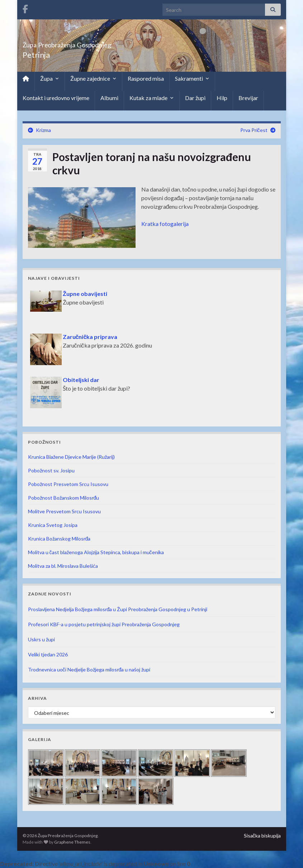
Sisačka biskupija (262, 836)
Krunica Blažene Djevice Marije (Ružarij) (71, 457)
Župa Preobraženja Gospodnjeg (94, 43)
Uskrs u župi (41, 639)
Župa (50, 79)
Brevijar (248, 98)
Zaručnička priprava (90, 337)
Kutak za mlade (152, 98)
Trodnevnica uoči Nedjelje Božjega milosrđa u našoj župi (89, 669)
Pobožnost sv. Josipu (51, 470)
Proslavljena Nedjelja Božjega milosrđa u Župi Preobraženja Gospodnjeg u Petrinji (118, 609)
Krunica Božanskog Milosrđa (59, 539)
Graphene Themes (72, 842)
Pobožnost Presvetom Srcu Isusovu (68, 484)
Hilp (222, 98)
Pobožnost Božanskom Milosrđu (64, 498)
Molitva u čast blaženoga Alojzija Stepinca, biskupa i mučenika (96, 552)
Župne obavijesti (85, 294)
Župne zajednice (93, 79)
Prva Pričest (254, 130)
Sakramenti (192, 79)
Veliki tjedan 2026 (48, 654)
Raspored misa (146, 78)
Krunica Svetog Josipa (53, 525)
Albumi (109, 98)
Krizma (43, 130)
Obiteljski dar (81, 380)
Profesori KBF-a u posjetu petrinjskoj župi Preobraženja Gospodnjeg (104, 624)
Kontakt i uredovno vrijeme (56, 98)
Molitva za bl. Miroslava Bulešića (63, 566)
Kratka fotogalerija (165, 224)
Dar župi (195, 98)
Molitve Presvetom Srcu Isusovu (64, 511)
